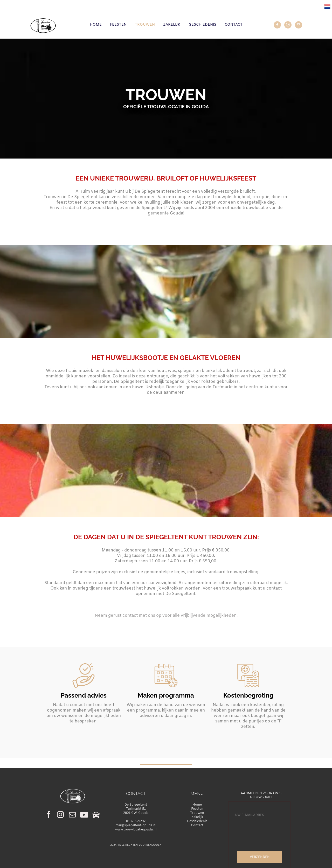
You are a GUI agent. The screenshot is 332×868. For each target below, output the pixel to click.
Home (197, 805)
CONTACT (136, 794)
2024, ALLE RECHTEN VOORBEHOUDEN (136, 845)
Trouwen (197, 813)
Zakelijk (197, 817)
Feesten (197, 809)
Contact (197, 826)
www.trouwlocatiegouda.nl (136, 830)
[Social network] (84, 815)
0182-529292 (136, 821)
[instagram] (288, 26)
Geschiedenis (197, 821)
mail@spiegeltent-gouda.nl (136, 826)
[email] (299, 26)
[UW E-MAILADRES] (259, 815)
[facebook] (277, 26)
